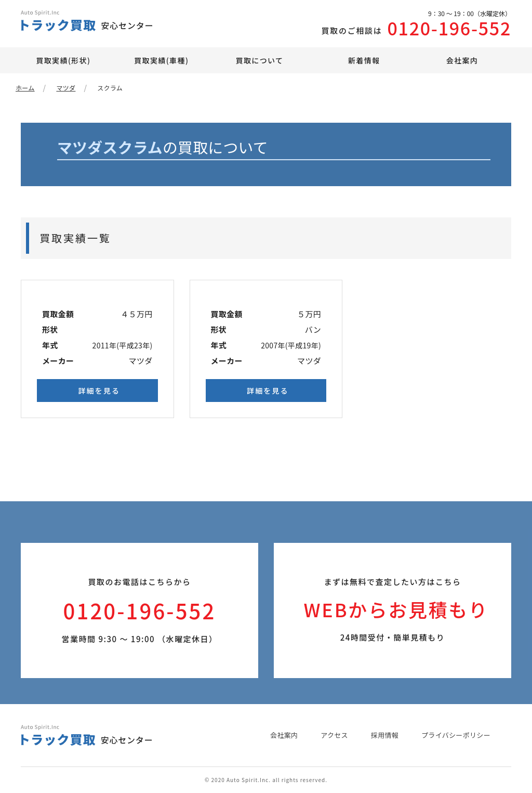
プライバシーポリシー (456, 735)
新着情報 (364, 60)
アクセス (334, 735)
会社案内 (462, 60)
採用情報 (385, 735)
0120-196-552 (389, 25)
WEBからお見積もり (396, 609)
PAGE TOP (506, 777)
